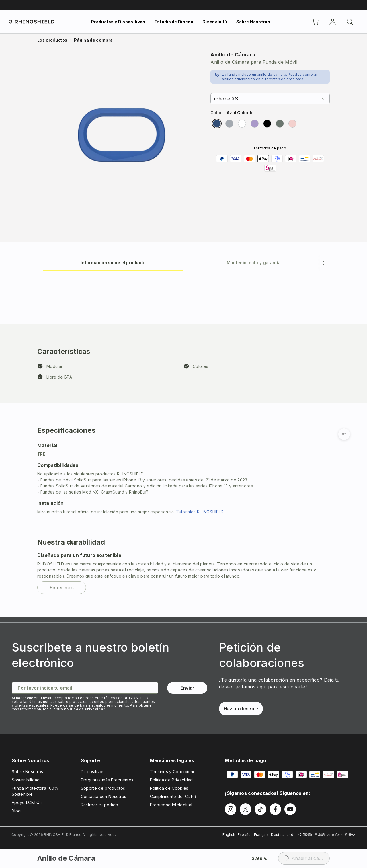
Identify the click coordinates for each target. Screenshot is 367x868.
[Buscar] (350, 22)
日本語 (320, 835)
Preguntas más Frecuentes (107, 780)
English (229, 835)
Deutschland (282, 835)
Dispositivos (93, 772)
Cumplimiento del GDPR (173, 796)
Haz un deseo (241, 709)
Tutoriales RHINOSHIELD (200, 512)
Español (245, 835)
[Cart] (315, 22)
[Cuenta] (333, 22)
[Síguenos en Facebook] (275, 809)
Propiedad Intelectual (171, 805)
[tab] (113, 262)
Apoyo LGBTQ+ (27, 802)
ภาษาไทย (335, 835)
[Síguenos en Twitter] (245, 809)
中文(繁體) (304, 835)
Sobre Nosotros (253, 22)
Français (261, 835)
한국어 (350, 835)
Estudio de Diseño (174, 22)
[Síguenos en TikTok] (260, 809)
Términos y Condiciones (174, 772)
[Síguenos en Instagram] (231, 809)
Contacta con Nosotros (104, 796)
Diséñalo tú (215, 22)
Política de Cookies (169, 788)
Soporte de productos (103, 788)
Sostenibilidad (26, 780)
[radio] (217, 124)
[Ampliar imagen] (122, 135)
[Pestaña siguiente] (324, 263)
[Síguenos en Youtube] (290, 809)
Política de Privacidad (85, 709)
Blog (16, 811)
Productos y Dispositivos (118, 22)
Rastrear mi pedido (100, 805)
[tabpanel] (183, 444)
